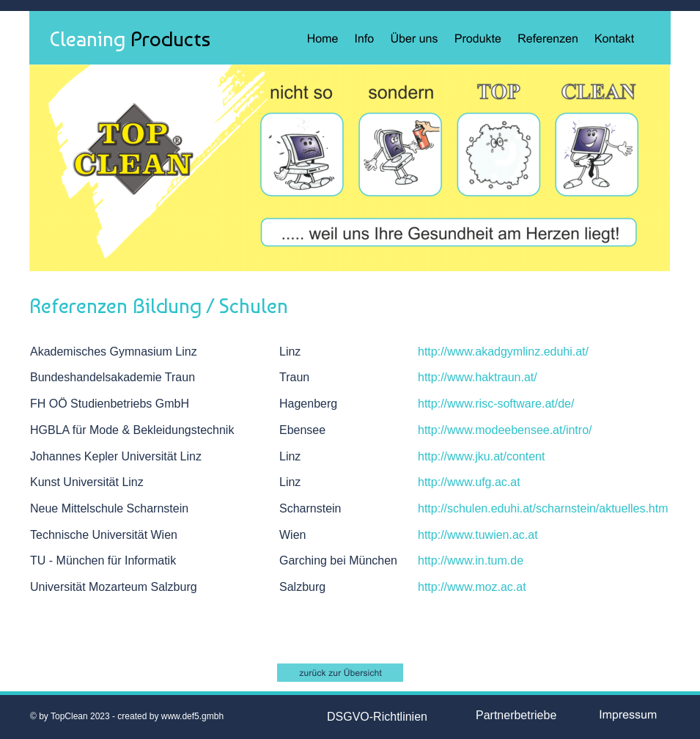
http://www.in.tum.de (471, 560)
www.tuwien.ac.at (493, 535)
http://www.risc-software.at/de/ (496, 404)
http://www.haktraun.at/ (478, 377)
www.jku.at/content (496, 456)
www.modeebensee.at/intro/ (519, 430)
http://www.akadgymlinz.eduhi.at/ (503, 352)
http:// (432, 430)
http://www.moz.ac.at (472, 587)
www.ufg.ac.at (484, 482)
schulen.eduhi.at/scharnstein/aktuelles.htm (558, 508)
